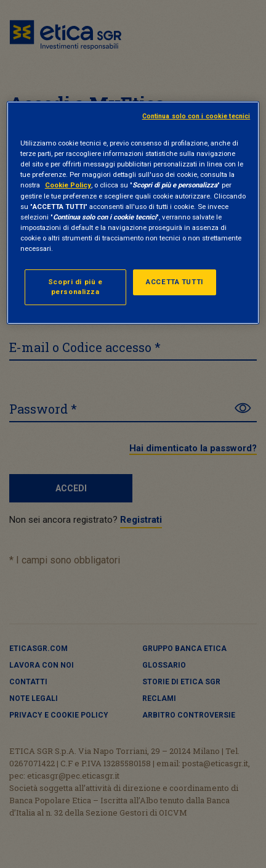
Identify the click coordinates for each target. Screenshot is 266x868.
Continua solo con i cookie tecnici (196, 116)
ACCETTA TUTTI (174, 282)
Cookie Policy (68, 185)
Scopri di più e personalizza (75, 287)
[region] (133, 213)
